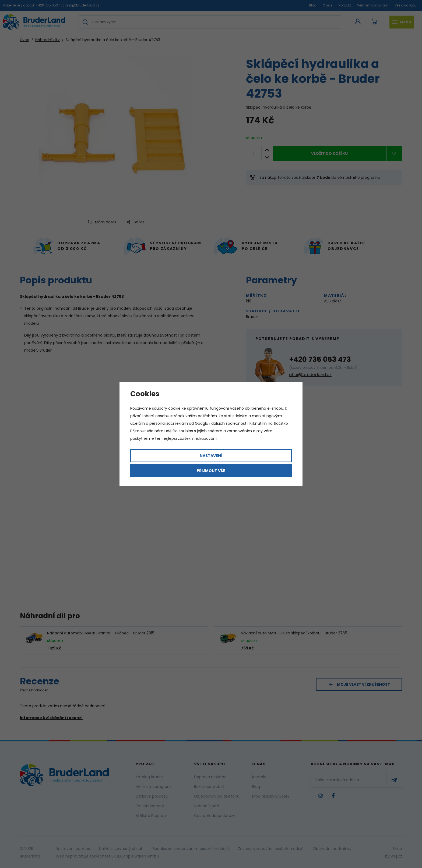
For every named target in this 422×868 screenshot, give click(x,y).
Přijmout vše (211, 471)
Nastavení (211, 456)
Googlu (202, 423)
